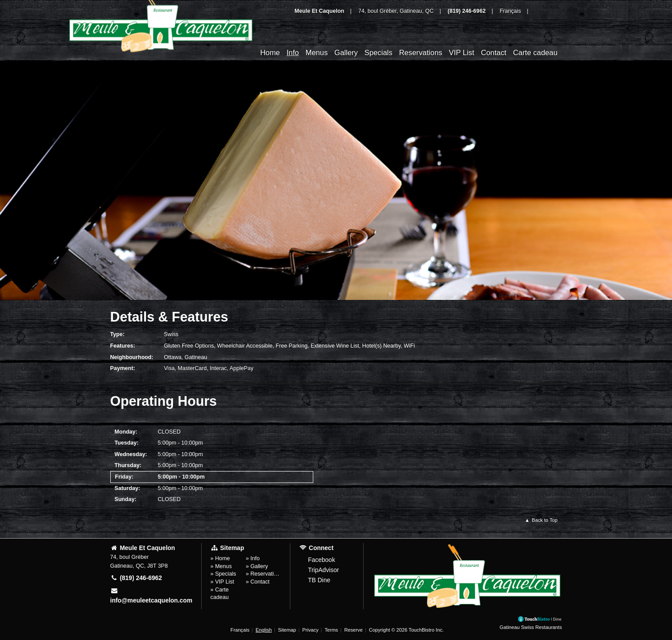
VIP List (462, 53)
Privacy (310, 630)
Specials (378, 53)
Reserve (353, 630)
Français (240, 630)
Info (293, 53)
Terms (331, 630)
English (264, 630)
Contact (494, 53)
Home (270, 53)
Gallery (346, 53)
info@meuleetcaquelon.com (151, 596)
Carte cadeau (535, 53)
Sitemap (287, 630)
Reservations (420, 53)
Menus (316, 53)
